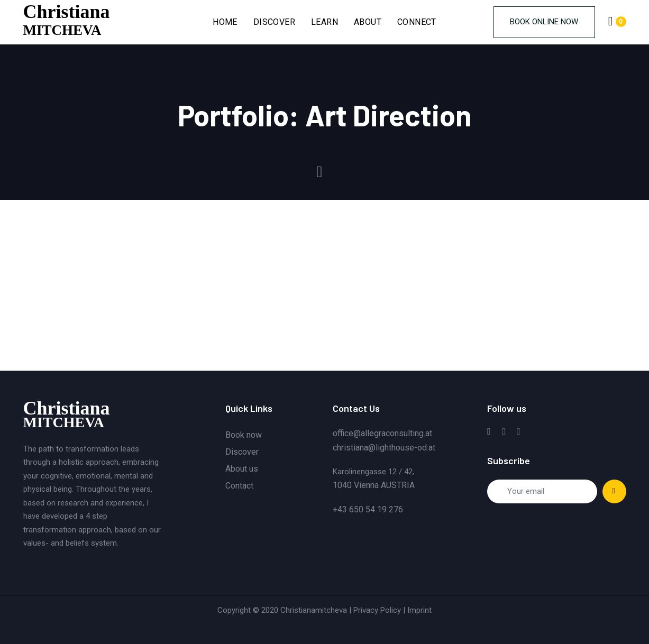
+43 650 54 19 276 (368, 509)
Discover (242, 452)
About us (242, 469)
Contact (239, 486)
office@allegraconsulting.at (382, 433)
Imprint (419, 610)
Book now (244, 435)
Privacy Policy (377, 610)
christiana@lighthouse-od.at (384, 448)
